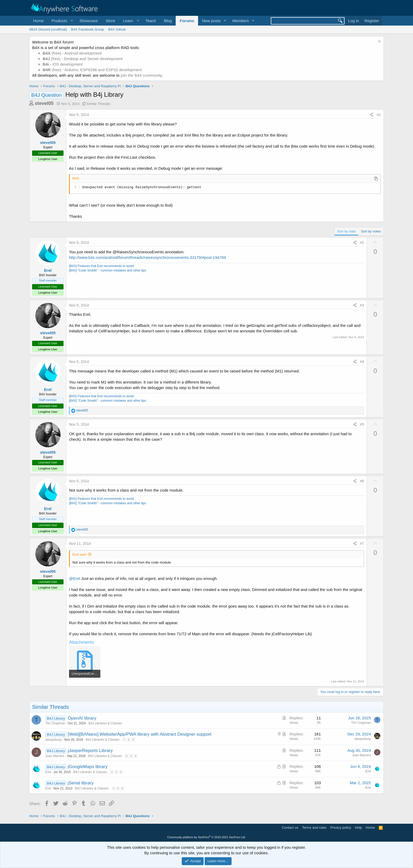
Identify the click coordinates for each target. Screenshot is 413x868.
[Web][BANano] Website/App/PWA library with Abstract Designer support (140, 734)
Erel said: (80, 554)
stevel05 (44, 103)
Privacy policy (341, 828)
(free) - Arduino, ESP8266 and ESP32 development (92, 70)
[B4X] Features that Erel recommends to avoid (101, 266)
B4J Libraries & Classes (105, 723)
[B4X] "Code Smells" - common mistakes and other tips (108, 270)
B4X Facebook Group (88, 29)
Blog (168, 21)
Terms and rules (314, 828)
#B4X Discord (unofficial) (48, 29)
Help (359, 828)
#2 (362, 243)
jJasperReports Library (90, 751)
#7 (362, 544)
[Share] (371, 115)
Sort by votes (371, 231)
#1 (379, 115)
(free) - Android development (72, 53)
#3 (362, 305)
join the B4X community (141, 75)
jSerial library (81, 783)
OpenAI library (82, 718)
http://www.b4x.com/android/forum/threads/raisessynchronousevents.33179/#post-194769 (147, 257)
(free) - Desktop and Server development (83, 59)
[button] (62, 21)
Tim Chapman (55, 723)
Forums (187, 21)
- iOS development (63, 64)
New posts (211, 21)
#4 (362, 362)
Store (110, 21)
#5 (362, 424)
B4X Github (117, 29)
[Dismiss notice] (379, 42)
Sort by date (346, 231)
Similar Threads (98, 104)
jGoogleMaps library (88, 767)
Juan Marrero (55, 756)
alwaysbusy (53, 740)
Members (241, 21)
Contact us (290, 828)
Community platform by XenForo (206, 837)
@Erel (75, 578)
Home (38, 21)
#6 (362, 481)
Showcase (89, 21)
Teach (151, 21)
